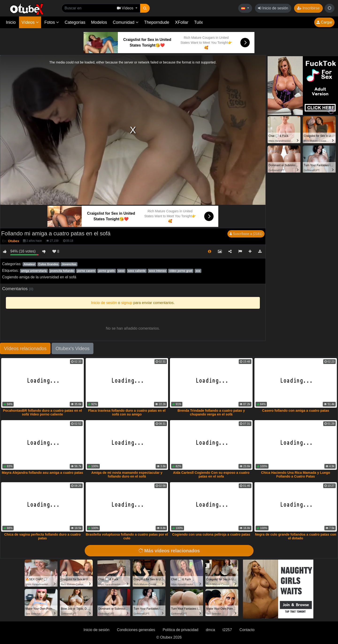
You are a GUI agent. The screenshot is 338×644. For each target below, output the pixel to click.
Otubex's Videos (73, 348)
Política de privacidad (181, 630)
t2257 (227, 630)
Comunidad (125, 22)
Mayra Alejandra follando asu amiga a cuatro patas (42, 473)
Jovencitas (69, 264)
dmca (210, 630)
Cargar (324, 22)
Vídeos (30, 22)
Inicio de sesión (273, 8)
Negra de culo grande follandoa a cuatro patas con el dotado (296, 536)
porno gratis (107, 271)
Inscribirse (308, 8)
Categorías (75, 22)
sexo (121, 271)
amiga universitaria (34, 271)
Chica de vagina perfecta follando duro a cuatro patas (42, 536)
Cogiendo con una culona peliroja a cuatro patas (211, 534)
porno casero (86, 271)
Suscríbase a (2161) (246, 234)
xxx (198, 271)
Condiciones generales (136, 630)
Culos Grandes (48, 264)
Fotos (52, 22)
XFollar (182, 22)
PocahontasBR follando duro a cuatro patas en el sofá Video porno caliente (42, 412)
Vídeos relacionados (25, 348)
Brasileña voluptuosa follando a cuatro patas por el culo (127, 536)
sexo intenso (157, 271)
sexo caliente (136, 271)
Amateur (29, 264)
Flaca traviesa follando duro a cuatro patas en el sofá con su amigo (127, 412)
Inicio (11, 22)
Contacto (247, 630)
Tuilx (198, 22)
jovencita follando (62, 271)
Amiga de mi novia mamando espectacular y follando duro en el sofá (127, 474)
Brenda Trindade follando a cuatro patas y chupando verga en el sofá (211, 412)
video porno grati (181, 271)
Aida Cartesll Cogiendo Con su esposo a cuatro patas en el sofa (211, 474)
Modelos (99, 22)
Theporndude (157, 22)
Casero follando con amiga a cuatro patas (296, 411)
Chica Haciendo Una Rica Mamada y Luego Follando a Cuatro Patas (296, 474)
